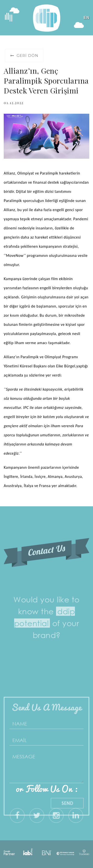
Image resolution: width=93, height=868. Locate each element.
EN (86, 18)
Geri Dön (24, 56)
